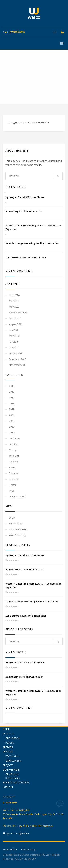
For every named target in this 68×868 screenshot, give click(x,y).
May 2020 (14, 336)
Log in (12, 518)
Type (12, 491)
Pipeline (14, 462)
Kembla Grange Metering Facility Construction (32, 243)
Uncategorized (17, 496)
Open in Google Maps (16, 833)
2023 (12, 427)
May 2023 (14, 307)
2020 (12, 415)
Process (14, 473)
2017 (12, 398)
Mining (13, 450)
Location (14, 444)
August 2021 (16, 324)
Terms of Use (10, 849)
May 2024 (14, 301)
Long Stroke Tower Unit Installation (26, 257)
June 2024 (14, 295)
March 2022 (15, 318)
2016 (12, 392)
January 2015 (16, 353)
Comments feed (18, 529)
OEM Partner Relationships (13, 776)
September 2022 (18, 313)
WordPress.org (17, 535)
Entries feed (16, 523)
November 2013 (18, 365)
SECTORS (8, 747)
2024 (12, 432)
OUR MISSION (13, 738)
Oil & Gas (14, 456)
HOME (6, 729)
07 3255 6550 (17, 32)
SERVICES (8, 752)
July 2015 (14, 347)
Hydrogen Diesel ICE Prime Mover (25, 197)
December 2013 (18, 359)
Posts (12, 467)
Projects (14, 479)
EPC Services (13, 756)
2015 (12, 386)
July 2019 (14, 342)
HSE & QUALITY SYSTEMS (16, 782)
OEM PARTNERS (11, 770)
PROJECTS (8, 765)
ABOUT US (8, 734)
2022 (12, 421)
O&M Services (13, 761)
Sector (13, 485)
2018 (12, 403)
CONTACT (8, 787)
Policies (10, 743)
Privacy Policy (28, 849)
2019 (12, 409)
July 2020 (14, 330)
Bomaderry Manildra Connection (24, 211)
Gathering (15, 438)
